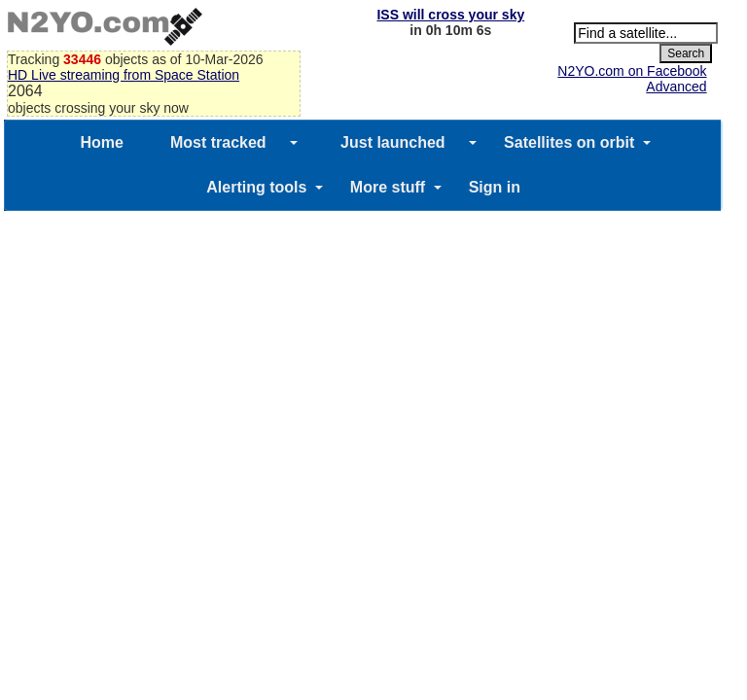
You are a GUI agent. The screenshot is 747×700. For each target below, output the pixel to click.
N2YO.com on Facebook (632, 71)
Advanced (676, 87)
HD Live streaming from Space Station (124, 75)
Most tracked (218, 142)
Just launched (393, 142)
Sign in (495, 187)
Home (101, 142)
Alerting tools (256, 187)
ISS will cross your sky (450, 15)
